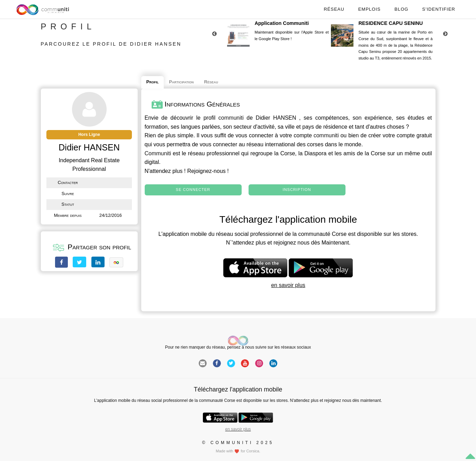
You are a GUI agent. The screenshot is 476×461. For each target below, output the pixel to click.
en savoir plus (288, 285)
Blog (401, 9)
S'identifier (439, 9)
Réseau (334, 9)
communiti (231, 118)
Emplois (370, 9)
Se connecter (193, 190)
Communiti (158, 153)
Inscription (297, 190)
